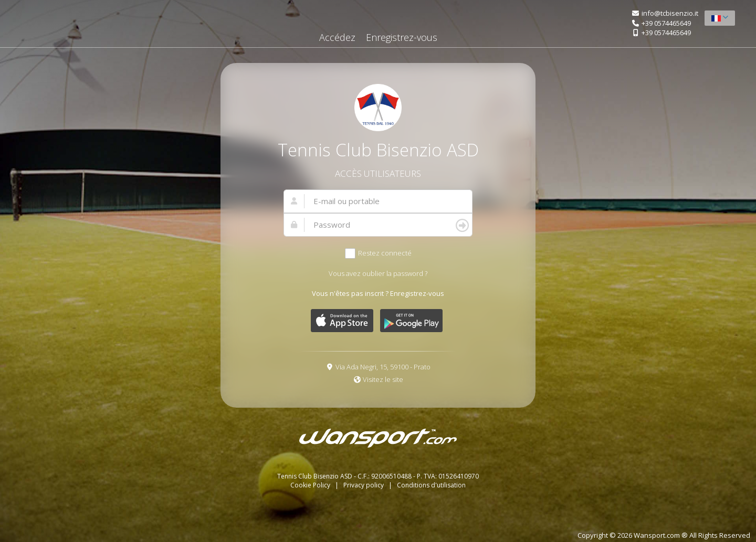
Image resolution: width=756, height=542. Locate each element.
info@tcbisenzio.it (670, 13)
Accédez (337, 37)
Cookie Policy (311, 485)
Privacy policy (364, 485)
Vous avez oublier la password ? (378, 273)
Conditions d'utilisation (431, 485)
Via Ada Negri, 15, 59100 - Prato (383, 367)
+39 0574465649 (666, 23)
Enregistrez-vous (402, 37)
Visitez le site (383, 379)
